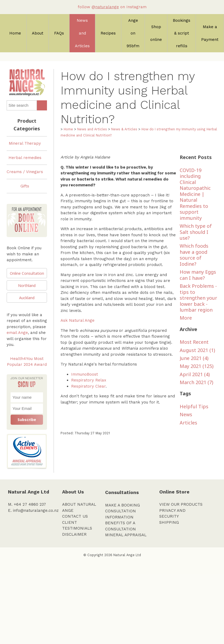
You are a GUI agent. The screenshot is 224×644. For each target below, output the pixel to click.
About (38, 33)
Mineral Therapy (25, 143)
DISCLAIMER (74, 534)
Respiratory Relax (89, 380)
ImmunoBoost (85, 374)
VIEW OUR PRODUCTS (181, 504)
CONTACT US (75, 516)
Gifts (25, 186)
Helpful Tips (194, 406)
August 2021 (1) (197, 350)
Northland (27, 285)
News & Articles (124, 129)
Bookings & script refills (182, 33)
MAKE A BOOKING (122, 505)
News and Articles (82, 33)
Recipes (108, 33)
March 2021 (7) (196, 382)
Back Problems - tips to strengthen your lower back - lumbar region (198, 298)
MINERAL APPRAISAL (126, 535)
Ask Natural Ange (77, 320)
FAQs (59, 33)
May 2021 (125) (197, 366)
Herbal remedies (25, 158)
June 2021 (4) (194, 358)
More (186, 318)
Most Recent (194, 342)
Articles (188, 423)
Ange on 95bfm (133, 33)
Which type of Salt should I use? (196, 232)
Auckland (27, 298)
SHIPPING (169, 522)
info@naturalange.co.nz (36, 510)
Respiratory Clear (88, 386)
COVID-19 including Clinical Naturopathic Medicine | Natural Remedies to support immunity (195, 194)
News (186, 414)
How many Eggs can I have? (198, 275)
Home (15, 33)
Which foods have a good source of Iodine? (194, 255)
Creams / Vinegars (25, 172)
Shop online (156, 33)
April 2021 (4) (195, 374)
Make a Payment (210, 33)
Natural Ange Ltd (127, 555)
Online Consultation (27, 273)
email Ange (17, 333)
